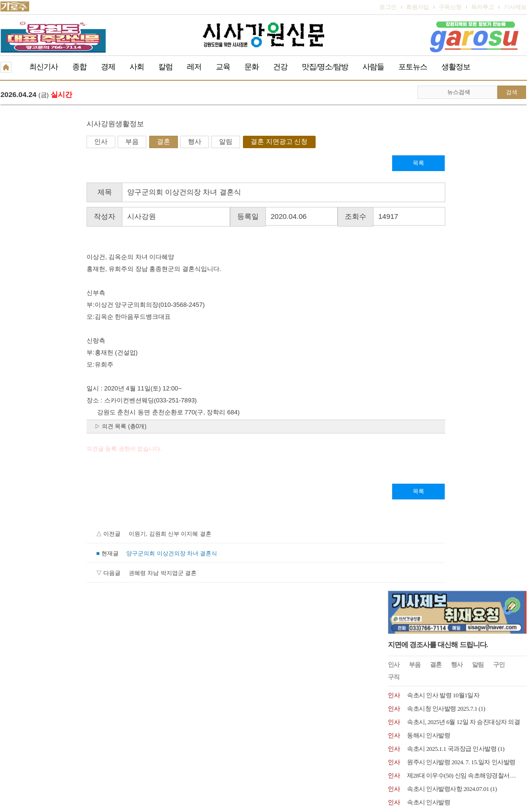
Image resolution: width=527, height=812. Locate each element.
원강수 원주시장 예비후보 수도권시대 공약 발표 (178, 95)
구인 (499, 180)
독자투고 (483, 7)
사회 (137, 67)
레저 (194, 67)
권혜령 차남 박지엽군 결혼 (77, 574)
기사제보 (515, 7)
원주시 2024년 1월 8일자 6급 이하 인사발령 (463, 358)
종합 (79, 67)
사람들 (373, 67)
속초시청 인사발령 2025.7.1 (442, 224)
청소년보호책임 (75, 746)
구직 (394, 192)
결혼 (77, 142)
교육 (223, 67)
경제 (108, 67)
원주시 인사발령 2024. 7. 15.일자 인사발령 (461, 277)
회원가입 (417, 7)
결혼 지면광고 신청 (193, 142)
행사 (109, 142)
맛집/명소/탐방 (325, 67)
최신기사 (44, 67)
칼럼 (165, 67)
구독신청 (450, 7)
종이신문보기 (243, 746)
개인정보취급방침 (23, 746)
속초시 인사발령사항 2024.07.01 (448, 304)
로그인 (388, 7)
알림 (140, 142)
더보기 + (516, 375)
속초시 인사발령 (428, 318)
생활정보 (456, 67)
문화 (252, 67)
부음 (46, 142)
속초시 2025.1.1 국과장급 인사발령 (452, 264)
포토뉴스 (413, 67)
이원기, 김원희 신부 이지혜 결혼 (84, 535)
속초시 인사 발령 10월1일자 (443, 211)
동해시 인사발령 (428, 251)
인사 (15, 142)
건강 (280, 67)
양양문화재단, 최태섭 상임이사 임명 (455, 344)
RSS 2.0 (113, 745)
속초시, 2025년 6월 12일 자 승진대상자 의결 (463, 237)
